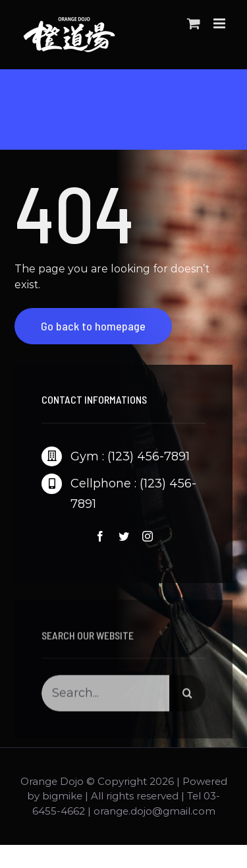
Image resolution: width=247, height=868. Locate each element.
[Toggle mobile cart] (194, 23)
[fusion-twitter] (124, 536)
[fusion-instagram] (148, 536)
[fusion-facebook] (100, 536)
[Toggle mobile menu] (220, 23)
